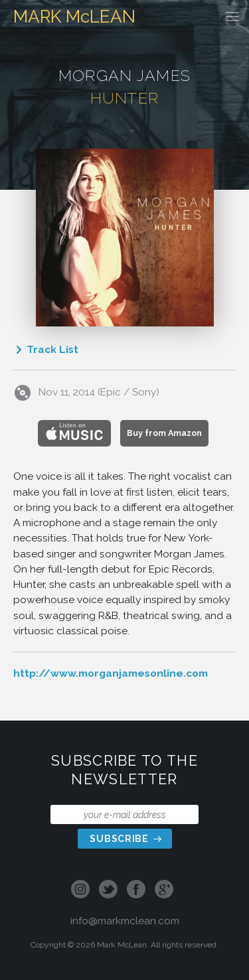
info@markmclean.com (125, 921)
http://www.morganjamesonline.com (111, 673)
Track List (46, 349)
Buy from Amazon (164, 433)
